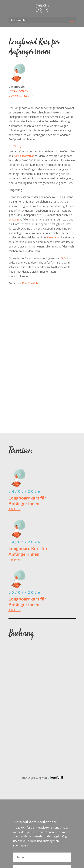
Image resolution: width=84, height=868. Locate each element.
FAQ (63, 258)
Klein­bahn (53, 237)
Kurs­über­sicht (30, 283)
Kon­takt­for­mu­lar (24, 156)
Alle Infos (15, 509)
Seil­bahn (14, 219)
